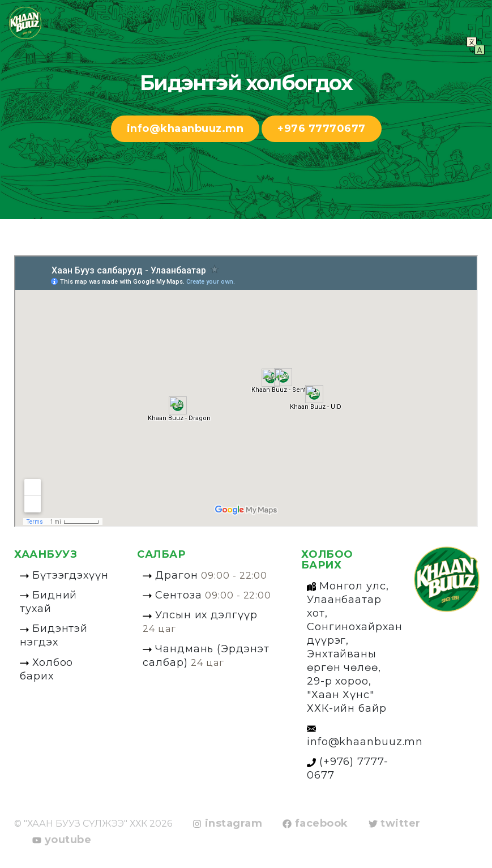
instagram (227, 824)
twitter (395, 824)
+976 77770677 (322, 129)
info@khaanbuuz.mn (185, 129)
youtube (62, 840)
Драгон (205, 575)
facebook (315, 824)
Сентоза (207, 595)
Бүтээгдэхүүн (64, 575)
